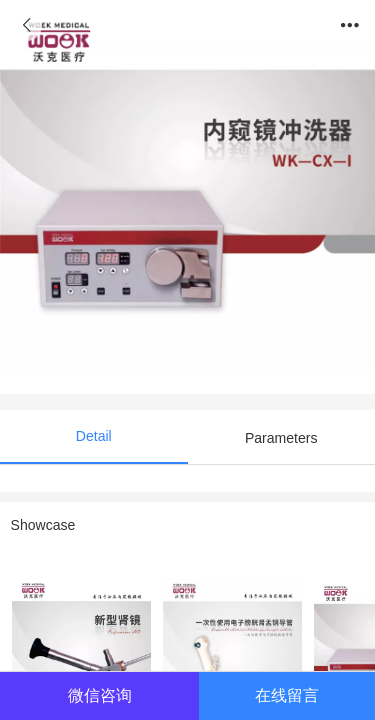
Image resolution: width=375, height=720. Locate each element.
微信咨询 (100, 695)
